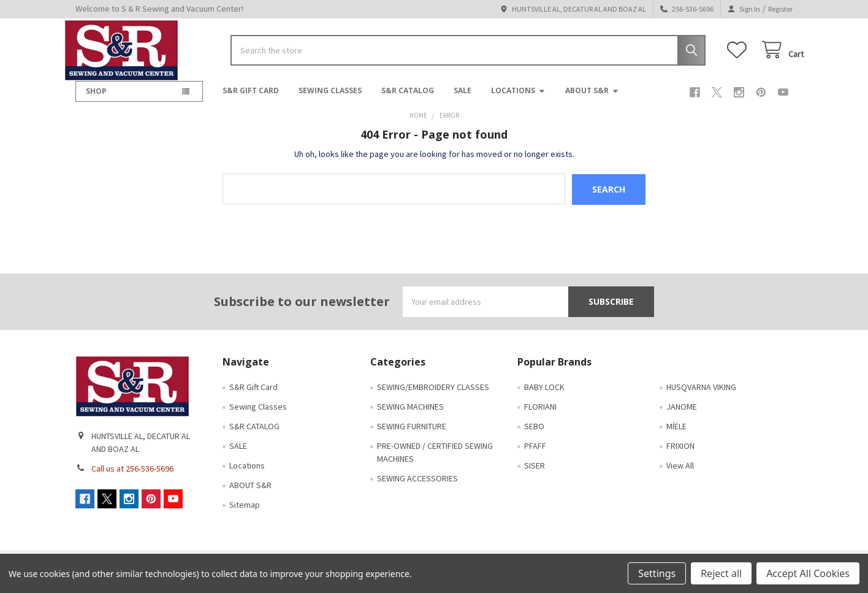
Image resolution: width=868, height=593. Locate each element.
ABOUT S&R (592, 99)
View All (680, 473)
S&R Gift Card (251, 99)
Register (780, 9)
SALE (463, 99)
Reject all (721, 573)
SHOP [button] (96, 100)
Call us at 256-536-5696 (132, 476)
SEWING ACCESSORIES (417, 486)
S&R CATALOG (408, 99)
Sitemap (245, 513)
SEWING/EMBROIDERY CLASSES (433, 395)
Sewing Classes (330, 99)
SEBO (534, 434)
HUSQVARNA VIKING (701, 395)
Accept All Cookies (808, 573)
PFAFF (535, 454)
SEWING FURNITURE (412, 434)
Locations (518, 99)
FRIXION (680, 454)
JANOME (682, 415)
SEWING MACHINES (410, 415)
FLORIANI (540, 415)
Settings (657, 573)
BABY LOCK (544, 395)
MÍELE (676, 434)
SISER (535, 473)
